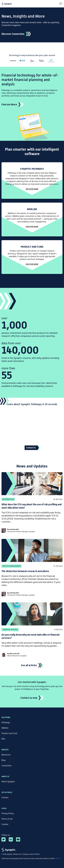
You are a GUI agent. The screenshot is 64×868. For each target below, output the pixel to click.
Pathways (6, 723)
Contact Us (31, 448)
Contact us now (29, 698)
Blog (3, 760)
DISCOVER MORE (32, 227)
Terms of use (7, 819)
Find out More (9, 104)
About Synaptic (8, 782)
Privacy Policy (8, 813)
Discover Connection (13, 34)
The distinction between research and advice (25, 571)
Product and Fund (9, 733)
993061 (58, 859)
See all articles (29, 665)
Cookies (5, 824)
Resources (6, 755)
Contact (5, 798)
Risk (3, 739)
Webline (5, 728)
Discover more (32, 189)
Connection (7, 766)
